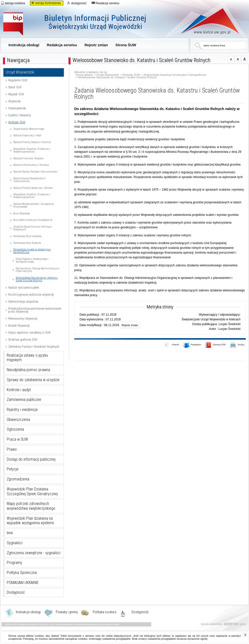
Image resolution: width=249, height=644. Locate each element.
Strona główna (84, 75)
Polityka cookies (105, 612)
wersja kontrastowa (46, 3)
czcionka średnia (238, 59)
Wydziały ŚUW (17, 122)
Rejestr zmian (96, 45)
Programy (14, 563)
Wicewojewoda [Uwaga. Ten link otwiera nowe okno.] (17, 108)
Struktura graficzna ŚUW (23, 340)
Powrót (171, 345)
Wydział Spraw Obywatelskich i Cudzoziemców (30, 180)
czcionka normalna (231, 59)
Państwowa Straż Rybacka (27, 243)
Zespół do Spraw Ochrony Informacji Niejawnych (33, 228)
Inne (10, 533)
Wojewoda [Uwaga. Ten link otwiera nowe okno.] (14, 101)
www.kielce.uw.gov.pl (206, 21)
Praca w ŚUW (17, 439)
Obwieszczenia (18, 420)
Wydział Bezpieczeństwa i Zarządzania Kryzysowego (34, 205)
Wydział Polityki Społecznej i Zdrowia (33, 188)
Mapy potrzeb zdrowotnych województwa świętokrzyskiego (31, 506)
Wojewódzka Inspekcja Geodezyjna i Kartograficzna (32, 251)
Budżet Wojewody (19, 326)
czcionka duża (245, 59)
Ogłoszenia (15, 429)
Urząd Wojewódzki (20, 72)
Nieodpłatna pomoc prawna (28, 370)
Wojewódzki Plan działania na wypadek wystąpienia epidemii (30, 521)
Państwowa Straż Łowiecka (27, 236)
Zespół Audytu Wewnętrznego (29, 129)
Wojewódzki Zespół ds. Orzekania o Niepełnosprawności (32, 150)
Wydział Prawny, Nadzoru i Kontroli (32, 142)
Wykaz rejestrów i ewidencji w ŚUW (29, 333)
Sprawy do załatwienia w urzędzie (33, 380)
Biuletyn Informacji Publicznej (80, 24)
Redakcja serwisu (105, 3)
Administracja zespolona (23, 302)
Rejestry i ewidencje (22, 410)
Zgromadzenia (18, 479)
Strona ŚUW (126, 45)
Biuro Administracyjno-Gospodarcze (33, 220)
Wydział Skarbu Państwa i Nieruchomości (35, 172)
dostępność (77, 3)
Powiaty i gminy (67, 612)
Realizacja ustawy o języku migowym (27, 358)
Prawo (12, 449)
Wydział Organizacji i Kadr (27, 135)
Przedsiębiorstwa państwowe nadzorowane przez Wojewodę (35, 310)
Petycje (13, 469)
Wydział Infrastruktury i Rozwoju (31, 165)
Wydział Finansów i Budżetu (28, 158)
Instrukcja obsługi (24, 45)
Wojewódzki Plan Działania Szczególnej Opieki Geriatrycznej (32, 492)
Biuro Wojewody (22, 213)
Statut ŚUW (15, 87)
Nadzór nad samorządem (24, 288)
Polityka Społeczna (22, 573)
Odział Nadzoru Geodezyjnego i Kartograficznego (32, 260)
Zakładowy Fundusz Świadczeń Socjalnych (34, 347)
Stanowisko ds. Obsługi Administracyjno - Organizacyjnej (38, 270)
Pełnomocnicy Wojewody (23, 319)
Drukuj (237, 345)
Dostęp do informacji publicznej (31, 459)
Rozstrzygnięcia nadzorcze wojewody (31, 295)
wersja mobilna (13, 3)
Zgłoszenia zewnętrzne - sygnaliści (34, 553)
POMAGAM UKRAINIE (23, 583)
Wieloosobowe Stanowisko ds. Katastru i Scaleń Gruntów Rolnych (37, 279)
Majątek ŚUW (16, 94)
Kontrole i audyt (19, 390)
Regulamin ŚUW (18, 80)
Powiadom (192, 345)
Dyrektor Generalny (20, 115)
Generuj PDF (216, 345)
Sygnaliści (15, 543)
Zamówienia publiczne (24, 400)
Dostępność (16, 592)
